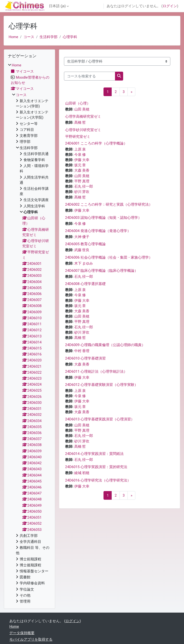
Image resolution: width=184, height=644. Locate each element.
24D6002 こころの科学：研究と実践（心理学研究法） (109, 204)
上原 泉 (80, 149)
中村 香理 (82, 351)
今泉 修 (80, 155)
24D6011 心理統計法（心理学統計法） (96, 371)
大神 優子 (82, 237)
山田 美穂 (82, 109)
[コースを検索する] (90, 76)
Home (13, 37)
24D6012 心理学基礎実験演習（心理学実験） (102, 385)
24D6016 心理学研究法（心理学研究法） (98, 480)
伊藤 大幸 (82, 160)
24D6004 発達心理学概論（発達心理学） (98, 231)
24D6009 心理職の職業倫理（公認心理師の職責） (105, 345)
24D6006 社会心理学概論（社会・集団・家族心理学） (109, 257)
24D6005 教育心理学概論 (85, 244)
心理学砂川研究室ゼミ (83, 130)
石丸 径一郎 (84, 186)
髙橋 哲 (80, 122)
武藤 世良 (82, 250)
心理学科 (70, 37)
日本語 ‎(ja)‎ (57, 6)
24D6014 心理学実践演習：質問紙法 (94, 454)
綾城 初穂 (82, 473)
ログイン (170, 6)
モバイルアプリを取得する (31, 639)
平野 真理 (82, 181)
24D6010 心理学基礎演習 (85, 358)
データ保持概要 (22, 633)
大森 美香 (82, 170)
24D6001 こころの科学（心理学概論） (96, 143)
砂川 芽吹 (82, 192)
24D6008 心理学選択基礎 (85, 284)
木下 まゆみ (84, 263)
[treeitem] (29, 333)
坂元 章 (80, 165)
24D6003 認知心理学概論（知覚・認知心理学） (103, 218)
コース (29, 37)
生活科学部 (49, 37)
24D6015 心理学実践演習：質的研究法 (96, 467)
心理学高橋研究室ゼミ (83, 116)
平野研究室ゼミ (78, 137)
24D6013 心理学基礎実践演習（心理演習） (100, 419)
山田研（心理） (78, 103)
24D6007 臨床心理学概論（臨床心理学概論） (102, 271)
